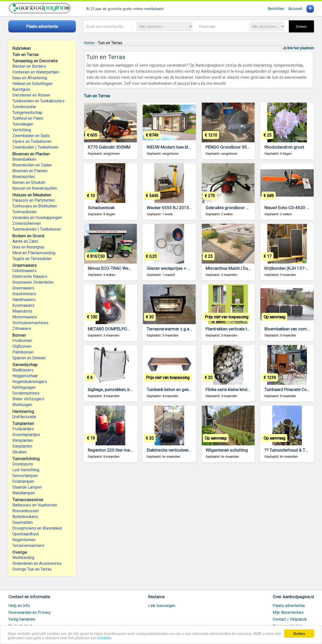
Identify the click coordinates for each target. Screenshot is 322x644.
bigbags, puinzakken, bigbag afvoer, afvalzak (129, 390)
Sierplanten (22, 446)
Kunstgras (21, 89)
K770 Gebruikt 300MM (109, 147)
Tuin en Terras (97, 96)
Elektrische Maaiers (30, 276)
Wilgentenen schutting (227, 450)
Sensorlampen (25, 476)
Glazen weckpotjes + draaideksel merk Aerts (189, 268)
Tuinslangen (23, 124)
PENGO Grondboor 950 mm (232, 147)
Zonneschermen (27, 223)
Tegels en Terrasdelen (32, 259)
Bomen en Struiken (29, 182)
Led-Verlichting (26, 470)
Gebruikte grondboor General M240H (240, 208)
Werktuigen (22, 405)
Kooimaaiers (23, 305)
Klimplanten (23, 440)
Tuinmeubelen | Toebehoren (37, 229)
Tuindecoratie (24, 107)
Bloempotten (24, 177)
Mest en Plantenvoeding (34, 253)
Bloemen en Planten (30, 171)
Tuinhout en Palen (28, 118)
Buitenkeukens (25, 517)
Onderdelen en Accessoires (37, 563)
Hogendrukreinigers (30, 382)
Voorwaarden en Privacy (30, 612)
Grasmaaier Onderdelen (33, 282)
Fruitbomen (22, 341)
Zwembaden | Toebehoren (35, 147)
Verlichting (22, 130)
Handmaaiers (24, 300)
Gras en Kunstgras (28, 247)
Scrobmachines (26, 393)
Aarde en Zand (25, 241)
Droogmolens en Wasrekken (37, 528)
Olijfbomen (22, 346)
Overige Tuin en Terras (32, 569)
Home (89, 43)
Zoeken (301, 27)
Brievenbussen (26, 511)
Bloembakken (24, 159)
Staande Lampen (27, 487)
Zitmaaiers (22, 329)
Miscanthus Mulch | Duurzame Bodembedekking (251, 268)
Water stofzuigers (28, 399)
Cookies (104, 638)
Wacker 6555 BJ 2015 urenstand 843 (182, 208)
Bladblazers (23, 370)
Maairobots (22, 311)
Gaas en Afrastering (30, 78)
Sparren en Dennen (29, 358)
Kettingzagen (24, 387)
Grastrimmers (24, 294)
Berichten (276, 9)
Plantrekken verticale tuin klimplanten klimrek (248, 329)
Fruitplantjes (23, 429)
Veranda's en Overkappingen (37, 218)
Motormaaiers (25, 317)
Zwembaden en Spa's (31, 136)
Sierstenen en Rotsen (31, 95)
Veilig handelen (22, 619)
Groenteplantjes (26, 435)
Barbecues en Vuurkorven (35, 505)
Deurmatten (23, 522)
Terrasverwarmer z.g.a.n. (170, 329)
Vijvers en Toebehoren (32, 141)
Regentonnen (24, 540)
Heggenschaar (25, 376)
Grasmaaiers (23, 288)
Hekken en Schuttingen (32, 84)
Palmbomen (23, 352)
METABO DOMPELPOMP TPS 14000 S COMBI (130, 329)
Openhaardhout (26, 534)
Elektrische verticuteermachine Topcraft (184, 450)
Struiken (19, 452)
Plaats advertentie (289, 606)
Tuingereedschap (27, 113)
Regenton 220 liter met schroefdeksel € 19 (128, 450)
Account (295, 9)
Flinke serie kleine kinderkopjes (235, 390)
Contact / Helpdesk (290, 619)
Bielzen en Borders (29, 66)
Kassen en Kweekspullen (35, 188)
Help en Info (19, 606)
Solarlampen (23, 481)
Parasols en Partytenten (34, 200)
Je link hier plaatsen (298, 48)
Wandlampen (24, 493)
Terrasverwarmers (28, 546)
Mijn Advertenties (288, 612)
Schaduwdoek (101, 208)
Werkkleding (23, 558)
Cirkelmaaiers (24, 271)
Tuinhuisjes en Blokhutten (35, 206)
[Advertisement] (199, 528)
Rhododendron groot (284, 147)
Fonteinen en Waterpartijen (36, 72)
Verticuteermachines (30, 323)
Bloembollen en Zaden (32, 165)
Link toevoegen (162, 606)
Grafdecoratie (24, 417)
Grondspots (23, 464)
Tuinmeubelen (25, 212)
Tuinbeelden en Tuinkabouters (38, 101)
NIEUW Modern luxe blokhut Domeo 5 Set (185, 147)
